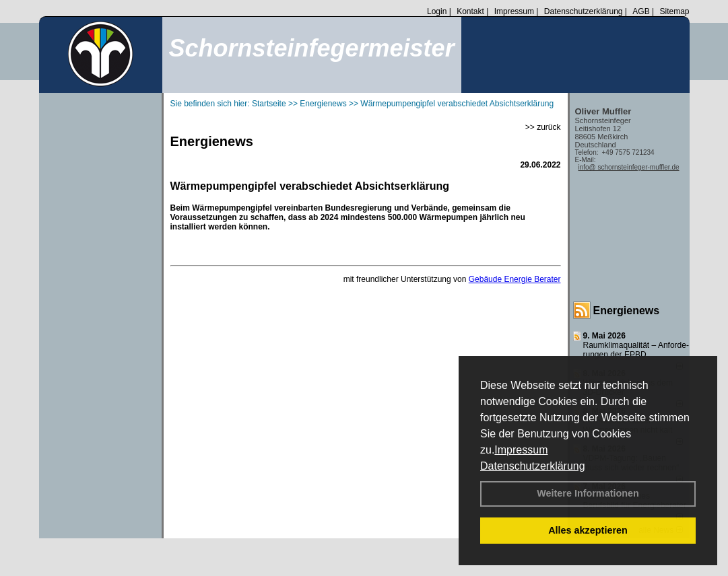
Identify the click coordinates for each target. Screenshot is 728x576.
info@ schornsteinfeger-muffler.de (629, 167)
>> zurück (543, 127)
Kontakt (470, 11)
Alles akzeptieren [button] (588, 530)
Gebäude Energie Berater (515, 279)
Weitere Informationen (588, 493)
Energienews (627, 311)
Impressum (521, 450)
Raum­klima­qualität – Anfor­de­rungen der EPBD (636, 350)
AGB (641, 11)
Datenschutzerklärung (533, 466)
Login (437, 11)
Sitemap (674, 11)
